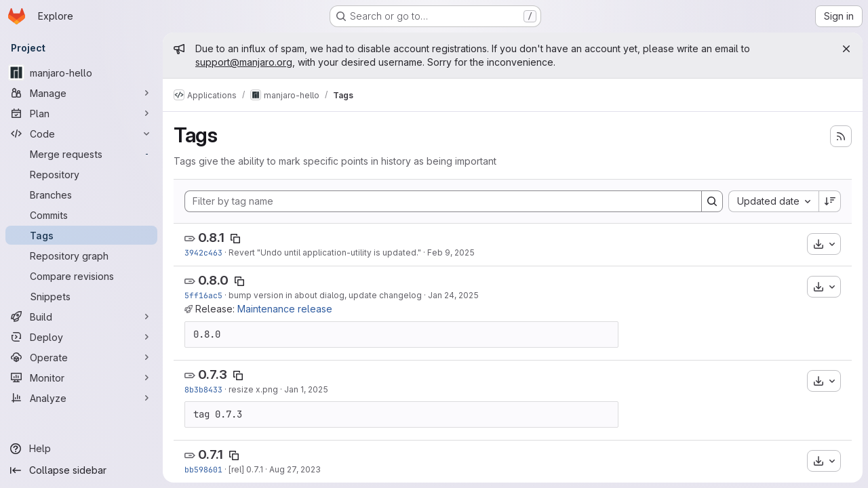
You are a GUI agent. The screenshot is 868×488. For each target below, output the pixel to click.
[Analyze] (81, 398)
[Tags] (81, 235)
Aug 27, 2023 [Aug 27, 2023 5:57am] (295, 469)
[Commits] (81, 215)
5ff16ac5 (203, 295)
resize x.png (253, 389)
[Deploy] (81, 337)
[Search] (712, 201)
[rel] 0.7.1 (246, 469)
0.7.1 (211, 454)
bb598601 (203, 469)
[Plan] (81, 113)
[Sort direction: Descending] (830, 201)
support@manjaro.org (244, 62)
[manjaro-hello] (81, 73)
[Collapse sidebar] (81, 470)
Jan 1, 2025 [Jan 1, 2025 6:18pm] (306, 389)
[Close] (846, 49)
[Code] (81, 134)
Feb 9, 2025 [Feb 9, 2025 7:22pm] (451, 252)
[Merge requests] (81, 154)
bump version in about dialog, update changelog (325, 295)
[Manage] (81, 93)
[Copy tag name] (235, 239)
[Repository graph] (81, 256)
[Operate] (81, 357)
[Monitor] (81, 378)
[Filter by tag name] (443, 201)
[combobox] (773, 201)
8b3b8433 (203, 389)
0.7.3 (213, 374)
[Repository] (81, 174)
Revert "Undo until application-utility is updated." (325, 252)
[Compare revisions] (81, 276)
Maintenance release (285, 309)
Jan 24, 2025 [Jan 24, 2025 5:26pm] (453, 295)
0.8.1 (211, 238)
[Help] (81, 449)
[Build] (81, 317)
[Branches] (81, 195)
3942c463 (203, 252)
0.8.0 (213, 280)
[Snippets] (81, 296)
